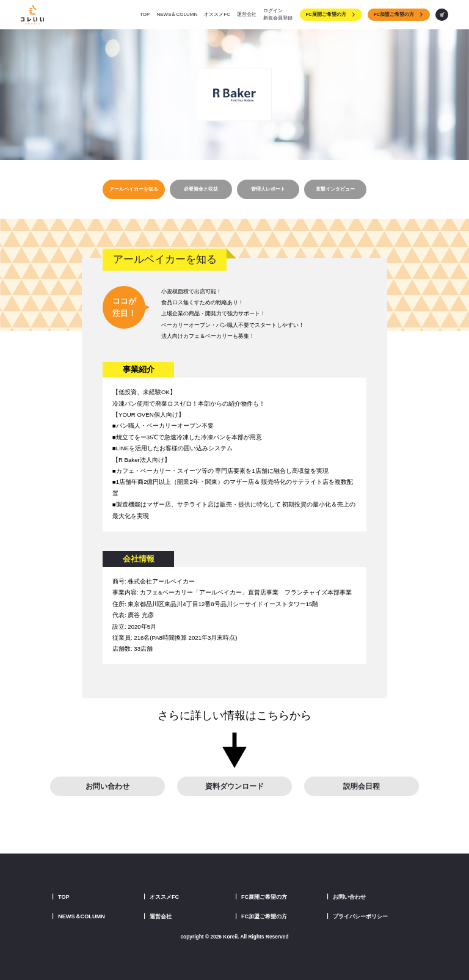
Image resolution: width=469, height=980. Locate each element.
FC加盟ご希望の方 (399, 14)
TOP (145, 14)
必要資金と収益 (201, 189)
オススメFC (217, 14)
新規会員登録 (278, 18)
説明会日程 (362, 786)
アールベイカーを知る (134, 189)
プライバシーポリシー (360, 916)
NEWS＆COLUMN (177, 14)
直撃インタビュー (335, 189)
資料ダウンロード (234, 786)
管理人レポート (268, 189)
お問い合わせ (107, 786)
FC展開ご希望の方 (331, 14)
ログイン (273, 11)
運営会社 (247, 14)
